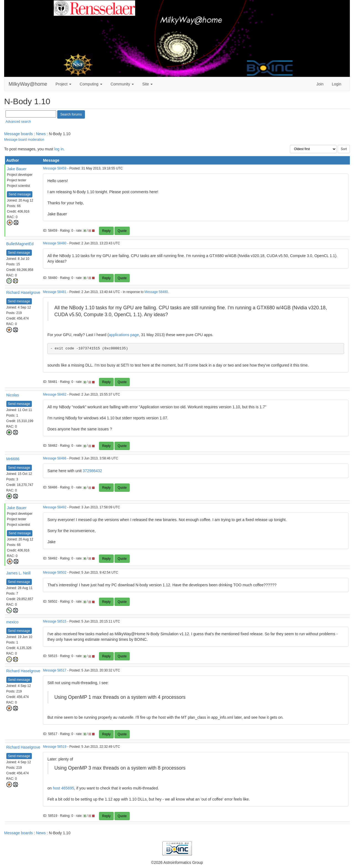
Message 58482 (55, 394)
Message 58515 (55, 621)
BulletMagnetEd (20, 244)
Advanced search (18, 122)
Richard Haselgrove (23, 292)
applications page (124, 335)
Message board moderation (24, 140)
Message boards (19, 134)
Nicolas (13, 395)
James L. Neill (19, 573)
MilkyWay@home (28, 84)
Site (147, 84)
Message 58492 (55, 507)
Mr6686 (13, 459)
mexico (12, 622)
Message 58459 (55, 168)
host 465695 (63, 788)
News (41, 134)
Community (122, 84)
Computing (91, 84)
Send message (20, 194)
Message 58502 (55, 572)
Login (337, 84)
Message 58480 (55, 243)
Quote (122, 231)
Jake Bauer (17, 169)
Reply (106, 231)
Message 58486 (55, 458)
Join (320, 84)
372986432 (92, 471)
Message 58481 (55, 292)
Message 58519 (55, 747)
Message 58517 (55, 670)
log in (59, 149)
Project (63, 84)
